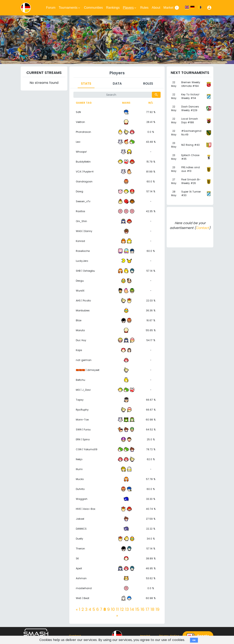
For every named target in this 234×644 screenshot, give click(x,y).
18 (152, 609)
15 (137, 609)
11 (117, 609)
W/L (151, 103)
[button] (209, 8)
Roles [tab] (148, 84)
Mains (126, 103)
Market (171, 8)
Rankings (113, 8)
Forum (51, 8)
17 (147, 609)
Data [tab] (117, 84)
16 (142, 609)
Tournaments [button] (70, 8)
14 (132, 609)
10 (113, 609)
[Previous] (77, 609)
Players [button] (130, 8)
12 (122, 609)
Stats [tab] (86, 84)
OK (194, 640)
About (156, 8)
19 (157, 609)
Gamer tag (84, 103)
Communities (93, 8)
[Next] (117, 615)
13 (127, 609)
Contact (202, 228)
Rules (144, 8)
